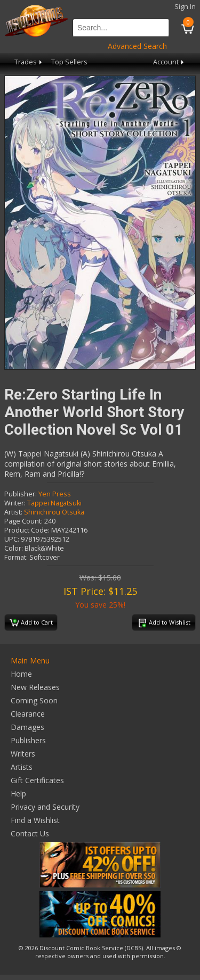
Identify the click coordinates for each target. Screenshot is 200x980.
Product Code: (27, 530)
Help (18, 794)
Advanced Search (137, 46)
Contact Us (30, 833)
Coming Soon (34, 700)
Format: (16, 557)
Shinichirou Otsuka (54, 512)
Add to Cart (31, 623)
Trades (29, 62)
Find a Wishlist (35, 820)
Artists (22, 767)
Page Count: (23, 521)
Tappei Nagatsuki (54, 503)
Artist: (13, 512)
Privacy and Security (45, 807)
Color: (14, 548)
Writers (23, 754)
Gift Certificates (37, 780)
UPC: (12, 539)
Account (169, 62)
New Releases (35, 687)
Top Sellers (69, 62)
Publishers (28, 740)
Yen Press (55, 494)
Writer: (15, 503)
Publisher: (21, 494)
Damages (27, 727)
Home (21, 674)
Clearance (28, 714)
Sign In (185, 7)
